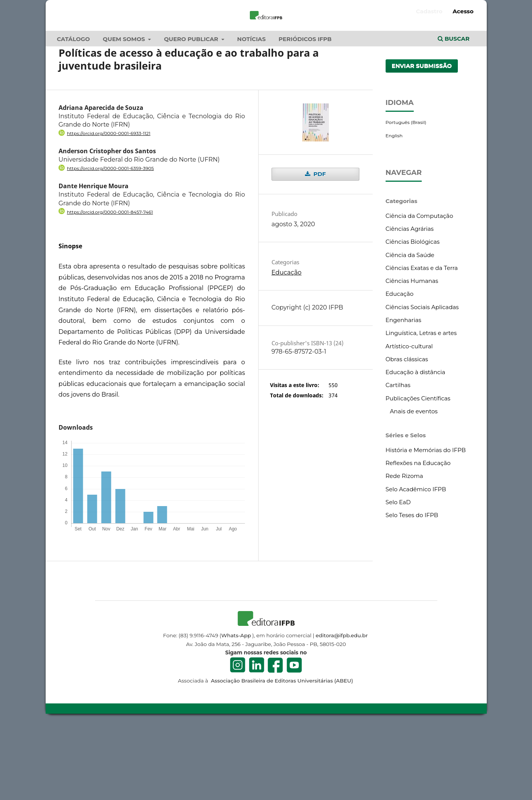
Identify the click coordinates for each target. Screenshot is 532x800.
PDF (319, 248)
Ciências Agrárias (410, 302)
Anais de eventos (414, 485)
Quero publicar (192, 113)
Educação (287, 346)
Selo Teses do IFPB (412, 589)
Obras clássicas (407, 433)
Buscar (454, 112)
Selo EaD (398, 576)
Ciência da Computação (419, 289)
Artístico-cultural (409, 419)
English (394, 209)
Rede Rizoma (404, 549)
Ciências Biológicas (413, 315)
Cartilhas (398, 459)
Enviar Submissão (422, 139)
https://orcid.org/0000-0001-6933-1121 (109, 207)
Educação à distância (415, 446)
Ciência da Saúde (410, 328)
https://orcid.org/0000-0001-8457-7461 (110, 285)
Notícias (252, 113)
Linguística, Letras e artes (421, 406)
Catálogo (74, 113)
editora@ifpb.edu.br (342, 709)
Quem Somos (125, 113)
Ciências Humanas (412, 354)
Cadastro (429, 11)
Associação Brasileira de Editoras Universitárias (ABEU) (281, 754)
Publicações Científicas (418, 471)
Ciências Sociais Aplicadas (422, 380)
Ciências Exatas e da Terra (422, 341)
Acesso (463, 11)
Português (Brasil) (406, 196)
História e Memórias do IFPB (426, 524)
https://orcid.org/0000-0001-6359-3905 (110, 242)
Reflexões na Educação (418, 537)
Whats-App (236, 709)
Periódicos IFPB (305, 113)
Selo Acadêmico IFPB (416, 562)
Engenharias (403, 394)
